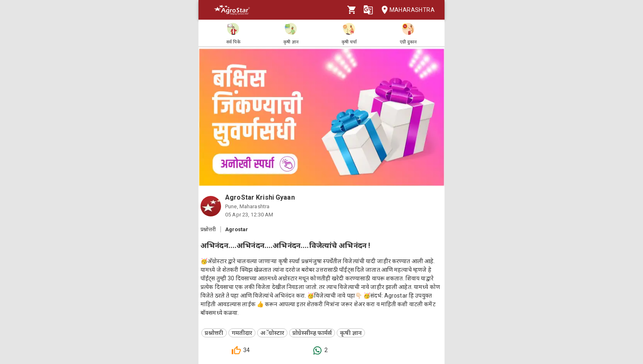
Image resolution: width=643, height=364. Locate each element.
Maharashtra (406, 10)
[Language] (368, 10)
